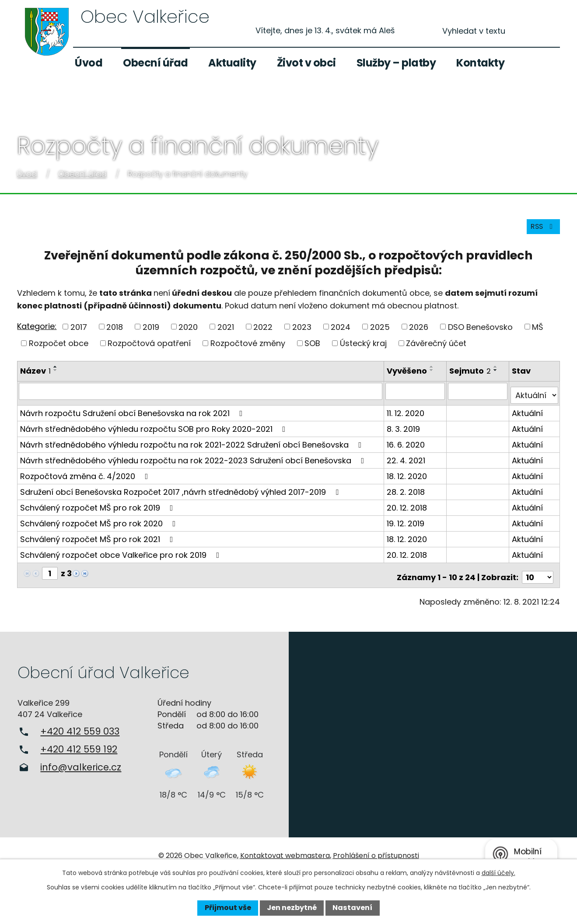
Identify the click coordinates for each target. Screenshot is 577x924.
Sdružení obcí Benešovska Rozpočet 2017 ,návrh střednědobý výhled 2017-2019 (181, 493)
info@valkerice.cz (81, 765)
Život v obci (306, 63)
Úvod (89, 63)
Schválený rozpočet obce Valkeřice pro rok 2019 (121, 556)
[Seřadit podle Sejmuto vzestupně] (497, 373)
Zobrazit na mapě (433, 732)
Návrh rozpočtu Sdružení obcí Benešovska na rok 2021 (133, 415)
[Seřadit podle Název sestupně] (56, 376)
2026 (419, 333)
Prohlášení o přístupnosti (376, 853)
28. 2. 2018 (407, 493)
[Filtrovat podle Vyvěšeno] (417, 397)
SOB (312, 349)
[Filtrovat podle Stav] (535, 397)
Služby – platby (396, 63)
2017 (79, 333)
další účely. (498, 873)
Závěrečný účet (436, 349)
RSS (541, 232)
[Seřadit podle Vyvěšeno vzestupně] (434, 373)
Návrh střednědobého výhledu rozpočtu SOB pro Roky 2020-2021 (154, 430)
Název (35, 377)
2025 (380, 333)
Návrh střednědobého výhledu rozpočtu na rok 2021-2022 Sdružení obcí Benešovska (192, 446)
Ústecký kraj (363, 349)
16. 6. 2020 (407, 446)
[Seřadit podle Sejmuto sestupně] (497, 376)
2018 (115, 333)
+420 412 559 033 (80, 729)
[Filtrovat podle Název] (201, 397)
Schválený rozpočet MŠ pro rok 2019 (98, 509)
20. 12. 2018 (409, 509)
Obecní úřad (156, 63)
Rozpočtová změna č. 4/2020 (86, 478)
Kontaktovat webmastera (285, 853)
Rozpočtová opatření (149, 349)
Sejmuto (471, 377)
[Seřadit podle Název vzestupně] (56, 373)
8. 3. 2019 (405, 430)
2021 (226, 333)
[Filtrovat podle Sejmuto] (479, 397)
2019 (151, 333)
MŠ (538, 333)
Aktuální (528, 415)
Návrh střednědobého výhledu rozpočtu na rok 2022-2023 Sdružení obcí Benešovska (194, 462)
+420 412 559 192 (79, 747)
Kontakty (480, 63)
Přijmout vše (228, 908)
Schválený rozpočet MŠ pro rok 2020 (100, 525)
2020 (188, 333)
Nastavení (352, 908)
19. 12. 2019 (407, 525)
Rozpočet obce (59, 349)
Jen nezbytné (292, 908)
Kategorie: (37, 332)
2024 (341, 333)
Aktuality (232, 63)
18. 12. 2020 (409, 478)
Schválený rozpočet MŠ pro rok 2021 (98, 541)
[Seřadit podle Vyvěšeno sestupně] (434, 376)
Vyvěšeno (409, 377)
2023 (302, 333)
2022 (263, 333)
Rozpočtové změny (248, 349)
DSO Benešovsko (480, 333)
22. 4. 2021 (408, 462)
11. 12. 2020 (407, 415)
